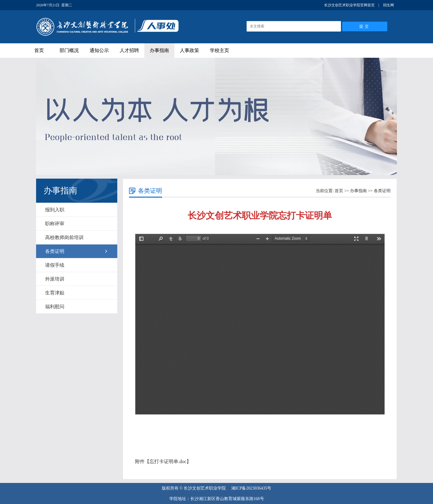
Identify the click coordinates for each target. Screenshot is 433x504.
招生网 (388, 5)
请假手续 (55, 265)
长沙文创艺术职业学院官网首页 (349, 5)
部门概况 (69, 50)
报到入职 (55, 210)
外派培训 (55, 279)
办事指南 (159, 50)
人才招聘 (129, 50)
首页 (39, 50)
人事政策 (189, 50)
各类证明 (55, 251)
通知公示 (99, 50)
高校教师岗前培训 (64, 237)
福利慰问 (55, 307)
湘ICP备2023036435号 (251, 488)
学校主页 (220, 50)
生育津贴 (55, 293)
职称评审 (55, 224)
